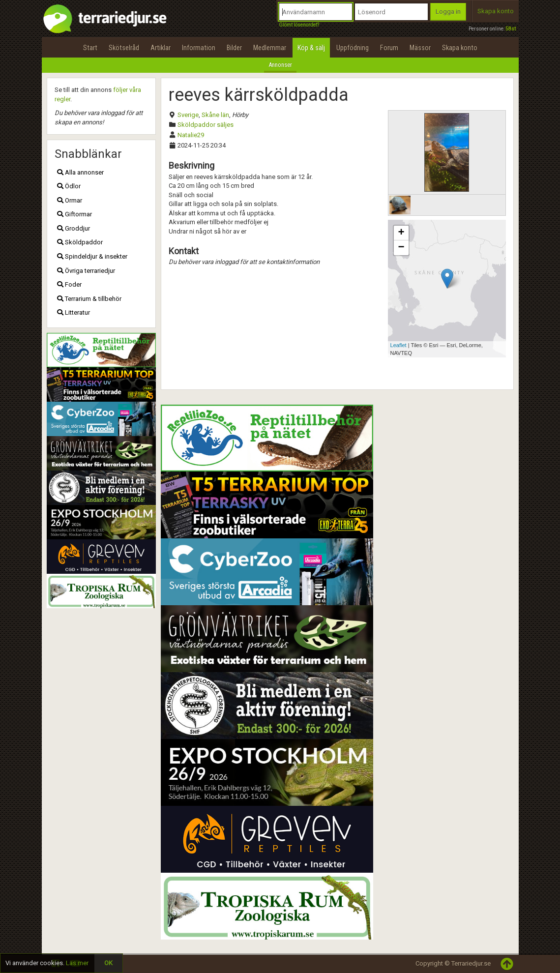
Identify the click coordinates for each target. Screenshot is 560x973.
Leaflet (398, 345)
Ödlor (69, 186)
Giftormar (74, 214)
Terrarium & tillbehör (89, 299)
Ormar (70, 200)
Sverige (188, 115)
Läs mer (77, 963)
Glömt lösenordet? (299, 25)
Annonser (280, 65)
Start (90, 48)
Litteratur (74, 312)
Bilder (234, 48)
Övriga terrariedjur (86, 271)
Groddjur (74, 228)
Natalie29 (191, 135)
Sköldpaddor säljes (206, 125)
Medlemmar (270, 48)
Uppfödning (353, 48)
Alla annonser (80, 172)
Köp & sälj (311, 48)
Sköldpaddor (80, 242)
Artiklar (161, 48)
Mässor (420, 48)
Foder (69, 284)
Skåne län (215, 115)
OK (108, 963)
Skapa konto (496, 11)
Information (199, 48)
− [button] (401, 248)
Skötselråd (124, 48)
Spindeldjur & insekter (92, 256)
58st (511, 29)
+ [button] (401, 233)
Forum (389, 48)
